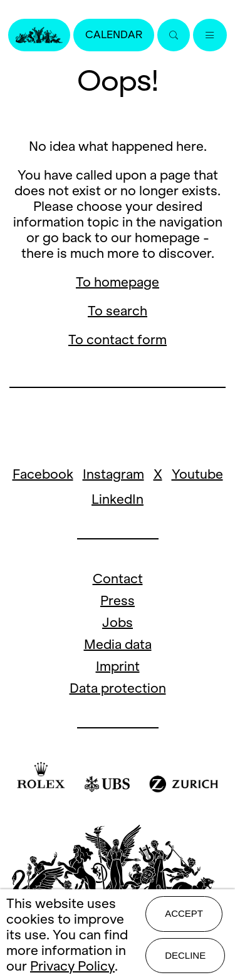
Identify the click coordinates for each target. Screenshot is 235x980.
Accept (184, 913)
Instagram (113, 474)
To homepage (118, 282)
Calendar (114, 35)
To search (118, 311)
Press (118, 600)
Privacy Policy (72, 966)
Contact (118, 579)
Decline (185, 955)
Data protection (118, 688)
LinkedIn (118, 499)
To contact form (118, 339)
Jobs (118, 622)
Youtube (197, 474)
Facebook (43, 474)
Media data (118, 644)
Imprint (118, 666)
